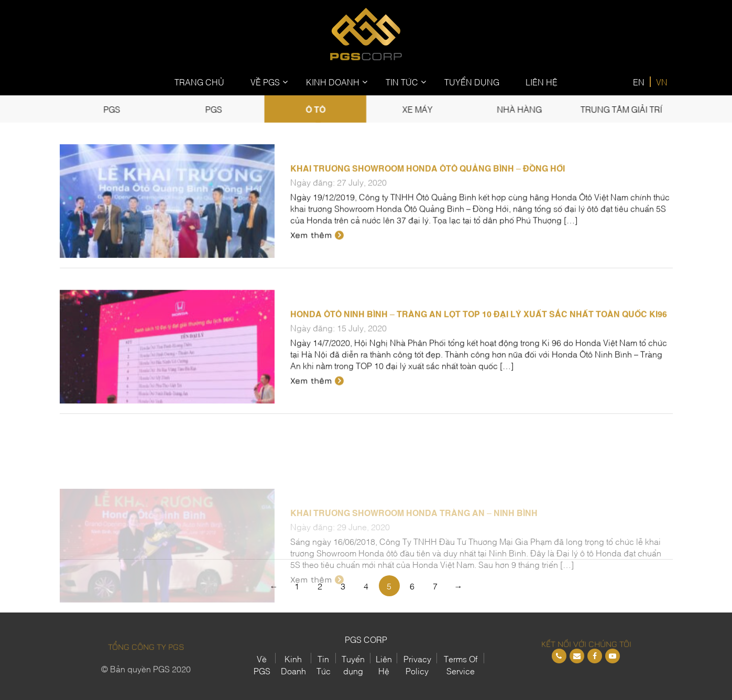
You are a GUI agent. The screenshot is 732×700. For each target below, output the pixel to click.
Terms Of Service (461, 664)
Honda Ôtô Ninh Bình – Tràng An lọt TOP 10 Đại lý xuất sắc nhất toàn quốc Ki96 (479, 323)
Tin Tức (402, 82)
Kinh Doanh (333, 82)
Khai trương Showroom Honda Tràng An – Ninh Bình (414, 550)
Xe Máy (416, 109)
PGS (117, 109)
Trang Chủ (199, 82)
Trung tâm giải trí (615, 109)
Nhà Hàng (516, 109)
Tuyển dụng (353, 664)
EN (639, 82)
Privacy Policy (417, 664)
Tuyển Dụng (472, 82)
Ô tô (316, 109)
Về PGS (265, 82)
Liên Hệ (542, 82)
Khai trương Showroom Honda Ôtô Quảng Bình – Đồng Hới (428, 178)
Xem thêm (317, 245)
